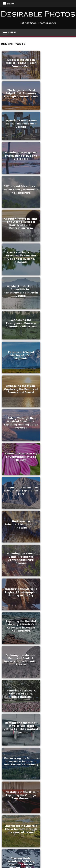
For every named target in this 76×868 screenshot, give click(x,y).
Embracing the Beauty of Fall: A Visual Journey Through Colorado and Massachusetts (56, 650)
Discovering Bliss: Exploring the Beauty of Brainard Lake (19, 495)
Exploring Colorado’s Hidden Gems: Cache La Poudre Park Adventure (20, 712)
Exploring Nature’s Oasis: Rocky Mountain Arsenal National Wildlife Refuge (19, 557)
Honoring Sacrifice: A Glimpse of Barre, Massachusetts (57, 340)
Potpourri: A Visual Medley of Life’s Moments (56, 184)
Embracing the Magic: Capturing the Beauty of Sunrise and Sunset (19, 215)
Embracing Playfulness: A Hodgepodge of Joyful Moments (57, 712)
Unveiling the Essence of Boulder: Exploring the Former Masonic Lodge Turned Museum (57, 464)
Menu (11, 4)
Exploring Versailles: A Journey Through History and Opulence (56, 619)
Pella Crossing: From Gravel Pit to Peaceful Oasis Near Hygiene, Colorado (20, 153)
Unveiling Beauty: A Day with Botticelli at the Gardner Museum (56, 805)
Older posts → (43, 832)
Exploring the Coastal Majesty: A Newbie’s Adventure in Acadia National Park (56, 309)
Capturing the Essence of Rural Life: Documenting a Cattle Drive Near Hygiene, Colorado (57, 774)
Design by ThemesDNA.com (38, 864)
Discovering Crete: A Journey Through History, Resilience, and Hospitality (19, 526)
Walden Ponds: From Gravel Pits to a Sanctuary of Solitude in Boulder (57, 153)
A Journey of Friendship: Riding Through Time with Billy (19, 774)
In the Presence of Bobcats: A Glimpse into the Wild (19, 278)
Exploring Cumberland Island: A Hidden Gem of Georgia (19, 89)
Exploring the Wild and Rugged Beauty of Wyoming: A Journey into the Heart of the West (56, 557)
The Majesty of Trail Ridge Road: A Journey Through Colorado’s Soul (56, 62)
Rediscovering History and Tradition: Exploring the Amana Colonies (20, 464)
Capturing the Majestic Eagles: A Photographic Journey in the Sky (19, 309)
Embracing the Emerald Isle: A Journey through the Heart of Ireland (57, 402)
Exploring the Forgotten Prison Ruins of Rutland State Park (56, 91)
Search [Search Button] (54, 848)
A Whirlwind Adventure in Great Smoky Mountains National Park (20, 122)
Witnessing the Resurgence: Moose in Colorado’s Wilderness (19, 183)
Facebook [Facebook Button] (21, 848)
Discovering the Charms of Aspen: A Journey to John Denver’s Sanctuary (56, 371)
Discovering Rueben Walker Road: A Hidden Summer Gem (20, 62)
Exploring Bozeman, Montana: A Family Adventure (56, 526)
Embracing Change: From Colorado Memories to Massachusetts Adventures (57, 743)
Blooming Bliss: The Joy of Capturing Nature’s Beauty (19, 247)
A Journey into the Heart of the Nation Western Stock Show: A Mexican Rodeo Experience (19, 588)
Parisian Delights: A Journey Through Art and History (20, 619)
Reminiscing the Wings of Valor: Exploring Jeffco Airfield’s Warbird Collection (20, 371)
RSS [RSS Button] (38, 848)
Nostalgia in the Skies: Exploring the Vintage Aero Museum (20, 402)
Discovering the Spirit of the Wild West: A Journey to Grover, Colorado (57, 681)
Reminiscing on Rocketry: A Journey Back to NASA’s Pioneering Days (57, 495)
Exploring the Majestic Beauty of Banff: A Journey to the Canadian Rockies (20, 340)
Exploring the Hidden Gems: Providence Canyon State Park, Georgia (56, 278)
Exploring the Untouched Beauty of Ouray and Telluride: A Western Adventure (56, 588)
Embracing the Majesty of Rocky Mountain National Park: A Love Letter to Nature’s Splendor (57, 433)
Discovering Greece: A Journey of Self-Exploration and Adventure (20, 650)
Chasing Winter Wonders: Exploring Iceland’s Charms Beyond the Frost (19, 433)
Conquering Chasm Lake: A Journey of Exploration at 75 (57, 247)
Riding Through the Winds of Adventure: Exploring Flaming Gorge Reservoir (56, 215)
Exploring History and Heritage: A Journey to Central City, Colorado (19, 805)
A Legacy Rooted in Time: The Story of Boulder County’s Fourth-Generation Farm (56, 122)
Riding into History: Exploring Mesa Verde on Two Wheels (19, 744)
